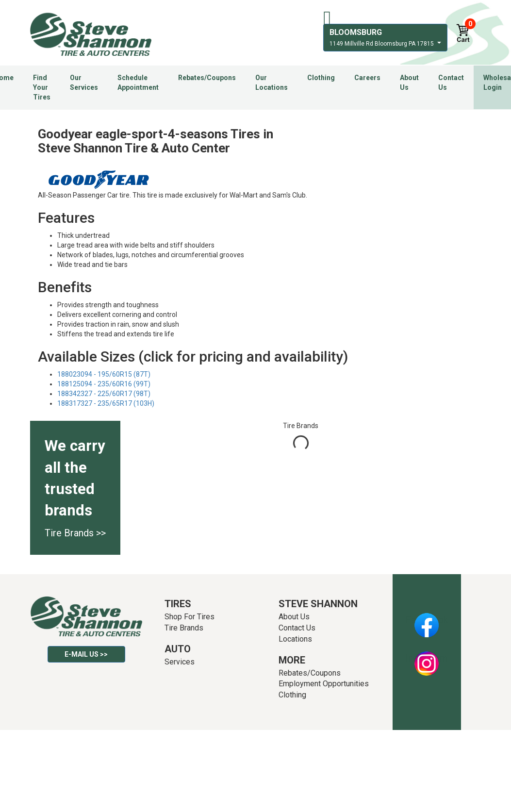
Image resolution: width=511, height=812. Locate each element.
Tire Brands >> (75, 533)
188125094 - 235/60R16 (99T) (104, 384)
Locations (295, 639)
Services (180, 662)
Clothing (321, 78)
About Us (409, 83)
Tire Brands (184, 628)
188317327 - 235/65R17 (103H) (106, 403)
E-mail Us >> (86, 654)
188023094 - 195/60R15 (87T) (104, 374)
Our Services (84, 83)
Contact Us (451, 83)
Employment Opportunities (324, 684)
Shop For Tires (190, 617)
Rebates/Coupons (207, 78)
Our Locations (272, 83)
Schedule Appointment (138, 83)
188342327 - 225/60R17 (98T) (104, 394)
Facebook (427, 620)
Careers (367, 78)
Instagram (427, 658)
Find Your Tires (42, 87)
